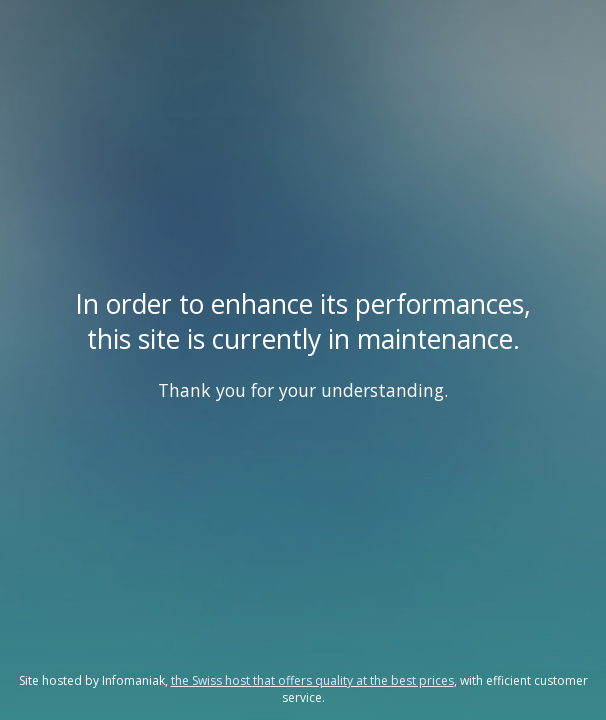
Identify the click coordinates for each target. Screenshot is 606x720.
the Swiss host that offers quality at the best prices (312, 680)
